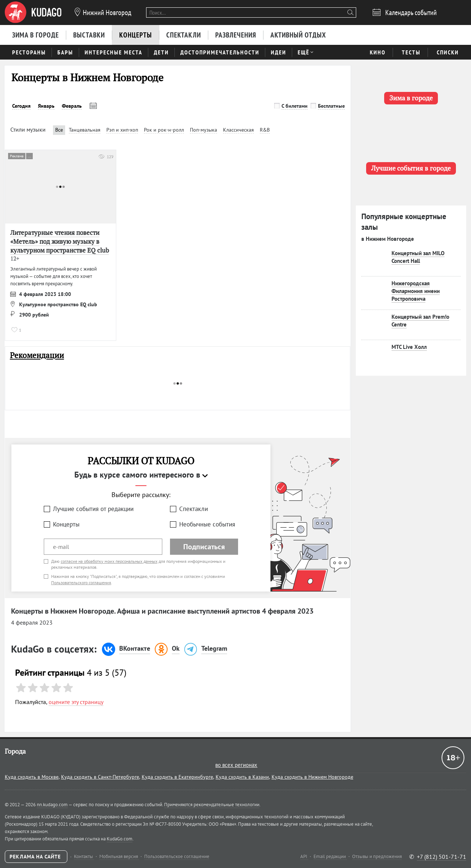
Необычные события (207, 524)
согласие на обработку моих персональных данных (109, 561)
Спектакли (194, 509)
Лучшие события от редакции (93, 509)
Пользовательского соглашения (81, 583)
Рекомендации (37, 355)
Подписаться (204, 547)
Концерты (66, 524)
